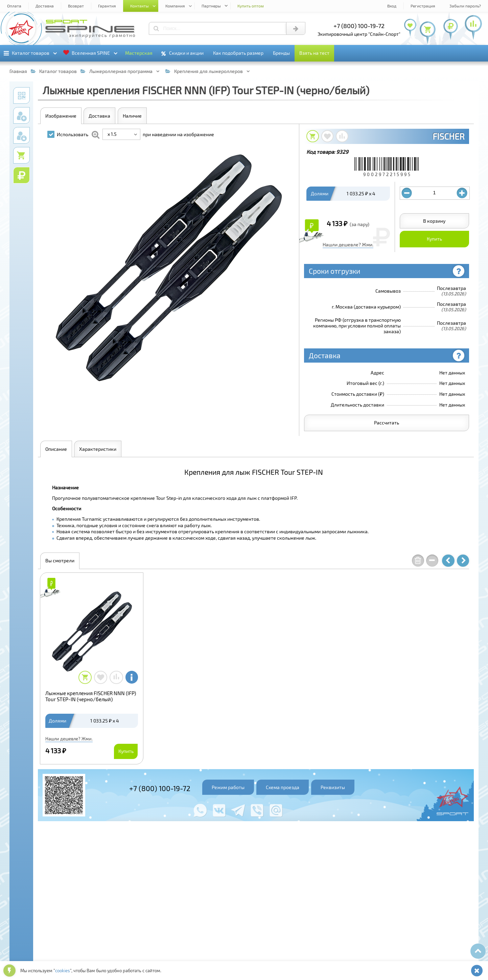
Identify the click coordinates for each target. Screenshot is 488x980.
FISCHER (448, 136)
